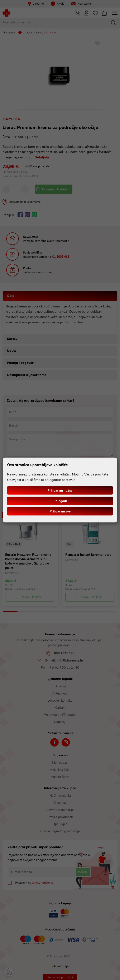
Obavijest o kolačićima (24, 480)
